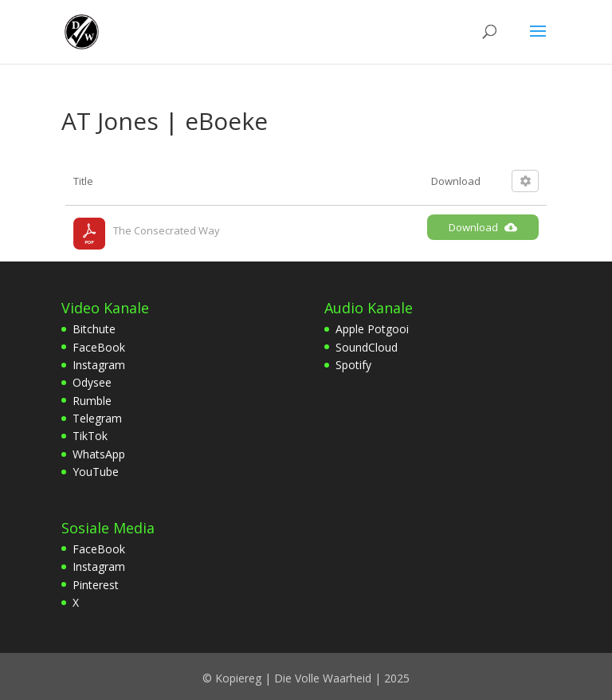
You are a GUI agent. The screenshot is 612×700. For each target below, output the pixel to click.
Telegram (97, 418)
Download (483, 227)
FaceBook (99, 347)
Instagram (99, 365)
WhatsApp (99, 454)
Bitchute (94, 329)
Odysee (92, 382)
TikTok (90, 436)
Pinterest (96, 585)
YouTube (96, 472)
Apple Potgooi (372, 329)
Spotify (353, 365)
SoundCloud (367, 347)
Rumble (92, 401)
